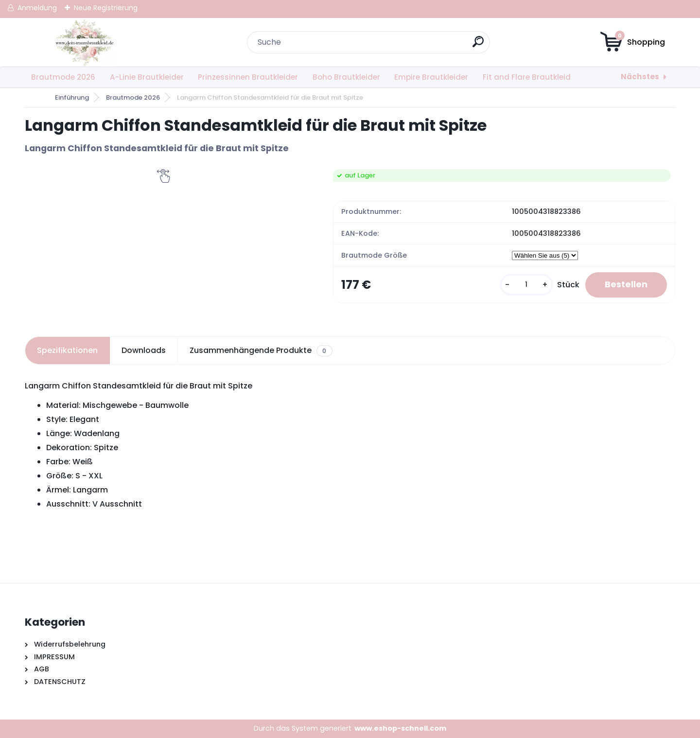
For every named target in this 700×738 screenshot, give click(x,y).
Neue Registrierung (106, 8)
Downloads (144, 350)
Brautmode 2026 (63, 77)
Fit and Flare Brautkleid (527, 77)
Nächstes (640, 77)
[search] (478, 45)
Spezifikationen (67, 350)
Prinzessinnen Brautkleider (248, 77)
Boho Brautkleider (346, 77)
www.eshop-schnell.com (400, 728)
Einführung (72, 97)
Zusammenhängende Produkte (261, 351)
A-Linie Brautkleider (147, 77)
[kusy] (526, 285)
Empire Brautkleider (431, 77)
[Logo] (84, 42)
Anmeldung (37, 8)
